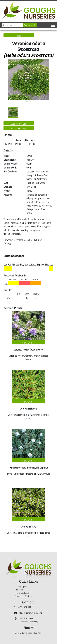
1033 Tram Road (26, 620)
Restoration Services (23, 596)
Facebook (19, 589)
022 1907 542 (23, 607)
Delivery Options (22, 586)
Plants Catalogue (22, 593)
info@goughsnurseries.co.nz (28, 613)
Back (19, 35)
